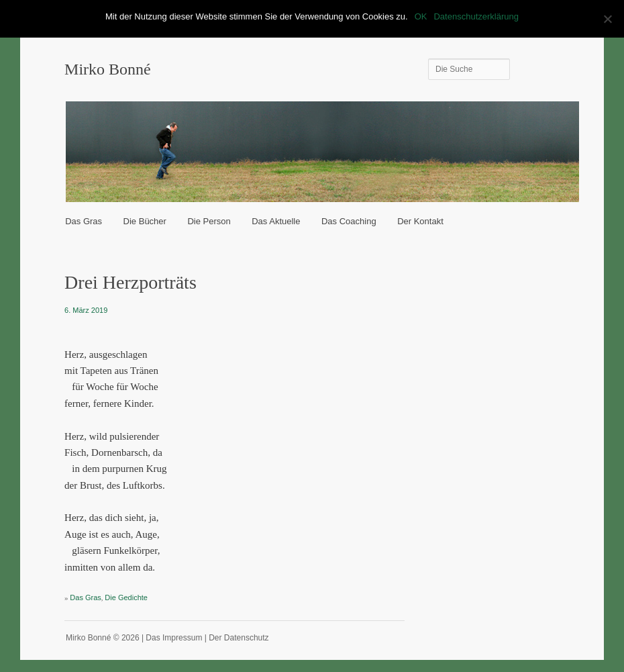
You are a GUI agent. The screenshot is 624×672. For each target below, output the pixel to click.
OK (421, 16)
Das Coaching (349, 221)
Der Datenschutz (239, 638)
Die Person (209, 221)
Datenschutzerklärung (476, 16)
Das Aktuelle (276, 221)
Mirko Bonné (108, 69)
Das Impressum (174, 638)
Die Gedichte (126, 597)
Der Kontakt (420, 221)
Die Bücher (145, 221)
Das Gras (84, 221)
